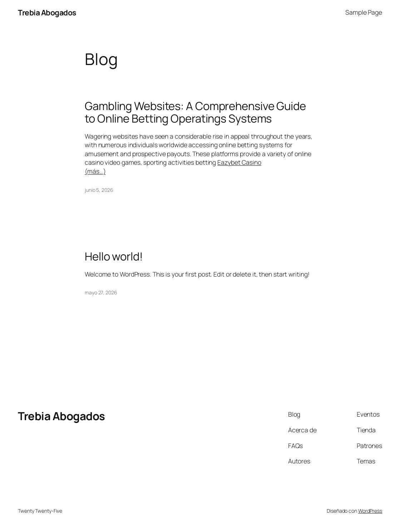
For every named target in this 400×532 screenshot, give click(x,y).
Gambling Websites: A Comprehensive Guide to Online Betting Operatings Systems (195, 112)
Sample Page (364, 12)
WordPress (370, 511)
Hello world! (114, 256)
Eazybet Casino (239, 162)
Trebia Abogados (47, 12)
